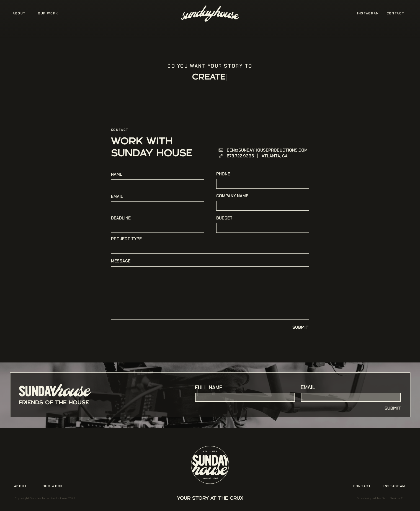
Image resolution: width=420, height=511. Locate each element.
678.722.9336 (240, 156)
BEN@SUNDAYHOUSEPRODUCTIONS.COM (267, 150)
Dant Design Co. (394, 498)
